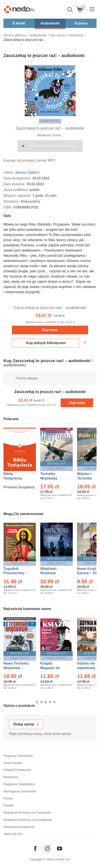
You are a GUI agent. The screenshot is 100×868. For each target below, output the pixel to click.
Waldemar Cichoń (49, 135)
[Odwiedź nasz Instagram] (47, 848)
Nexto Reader (13, 763)
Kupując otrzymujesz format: (25, 160)
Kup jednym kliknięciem (46, 343)
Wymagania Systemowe (20, 791)
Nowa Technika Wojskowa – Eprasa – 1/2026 (16, 668)
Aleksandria (30, 201)
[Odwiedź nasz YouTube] (60, 848)
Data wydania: (15, 184)
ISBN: (8, 207)
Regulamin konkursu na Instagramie (28, 820)
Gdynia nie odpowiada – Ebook (88, 668)
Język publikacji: (16, 190)
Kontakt (9, 805)
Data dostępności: (18, 178)
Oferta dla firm (13, 834)
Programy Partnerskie (18, 756)
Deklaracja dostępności (19, 827)
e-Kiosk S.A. (62, 859)
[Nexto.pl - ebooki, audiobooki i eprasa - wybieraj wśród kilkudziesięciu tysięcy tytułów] (20, 9)
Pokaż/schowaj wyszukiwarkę (70, 10)
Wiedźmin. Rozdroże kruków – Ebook (54, 573)
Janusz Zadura (27, 172)
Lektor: (9, 172)
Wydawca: (12, 201)
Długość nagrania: (18, 196)
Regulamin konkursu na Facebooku (27, 813)
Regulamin (11, 777)
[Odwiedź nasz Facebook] (35, 848)
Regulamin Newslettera (19, 784)
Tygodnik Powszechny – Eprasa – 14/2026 (17, 573)
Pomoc (8, 798)
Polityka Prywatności (17, 770)
